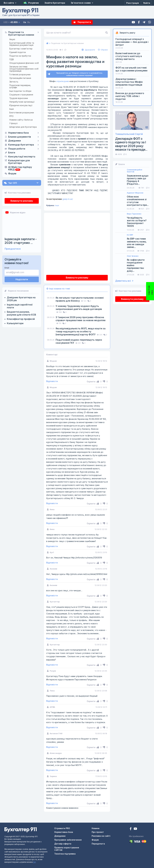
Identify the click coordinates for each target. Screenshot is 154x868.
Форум (12, 174)
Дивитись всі (124, 281)
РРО (11, 116)
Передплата (82, 22)
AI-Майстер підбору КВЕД (20, 168)
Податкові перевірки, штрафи (20, 86)
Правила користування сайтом (67, 849)
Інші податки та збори (20, 91)
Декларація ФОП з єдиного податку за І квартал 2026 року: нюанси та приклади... (131, 144)
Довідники (15, 141)
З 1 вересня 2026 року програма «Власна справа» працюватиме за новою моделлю (81, 319)
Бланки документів (20, 137)
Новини (96, 828)
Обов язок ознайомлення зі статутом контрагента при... (138, 201)
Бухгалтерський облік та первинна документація (22, 44)
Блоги (12, 153)
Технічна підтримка (65, 854)
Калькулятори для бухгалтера (19, 162)
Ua (25, 22)
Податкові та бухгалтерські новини (21, 34)
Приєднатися (13, 249)
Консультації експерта (22, 157)
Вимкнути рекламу (22, 201)
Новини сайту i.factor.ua (21, 120)
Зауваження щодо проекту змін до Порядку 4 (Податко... (138, 180)
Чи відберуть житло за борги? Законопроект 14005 (137, 222)
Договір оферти (63, 844)
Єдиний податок (18, 52)
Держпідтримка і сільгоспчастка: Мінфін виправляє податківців (129, 82)
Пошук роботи (17, 149)
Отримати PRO (62, 828)
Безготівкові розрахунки (22, 113)
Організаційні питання (20, 78)
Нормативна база (18, 133)
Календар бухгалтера (21, 145)
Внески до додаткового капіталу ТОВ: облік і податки (130, 96)
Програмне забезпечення (68, 840)
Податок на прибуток (20, 56)
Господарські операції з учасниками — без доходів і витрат (132, 42)
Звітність (14, 82)
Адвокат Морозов (135, 193)
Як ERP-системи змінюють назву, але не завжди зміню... (137, 243)
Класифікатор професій (21, 319)
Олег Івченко (133, 256)
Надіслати (22, 279)
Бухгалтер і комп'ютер (21, 49)
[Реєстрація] (133, 3)
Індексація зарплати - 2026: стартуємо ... (21, 241)
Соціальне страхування (21, 95)
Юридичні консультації (21, 105)
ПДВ (12, 59)
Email (7, 268)
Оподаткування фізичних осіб (24, 63)
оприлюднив (62, 81)
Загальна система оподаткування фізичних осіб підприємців (24, 69)
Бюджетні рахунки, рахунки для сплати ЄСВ (21, 313)
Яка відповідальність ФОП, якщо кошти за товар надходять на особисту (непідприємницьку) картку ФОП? (81, 331)
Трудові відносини (19, 98)
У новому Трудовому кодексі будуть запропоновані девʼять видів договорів (79, 308)
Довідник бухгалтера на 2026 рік (21, 299)
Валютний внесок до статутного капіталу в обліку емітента (129, 56)
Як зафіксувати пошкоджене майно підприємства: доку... (136, 265)
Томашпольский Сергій (129, 134)
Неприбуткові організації (22, 102)
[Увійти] (147, 3)
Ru (29, 22)
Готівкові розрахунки (20, 74)
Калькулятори (15, 323)
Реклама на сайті (101, 836)
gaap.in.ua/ (60, 199)
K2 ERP (130, 235)
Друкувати (88, 50)
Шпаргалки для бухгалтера (23, 127)
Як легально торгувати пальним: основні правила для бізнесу (80, 299)
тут (34, 862)
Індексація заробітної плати (20, 306)
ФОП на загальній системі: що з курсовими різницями (131, 69)
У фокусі (13, 123)
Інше (12, 109)
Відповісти (52, 381)
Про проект (98, 832)
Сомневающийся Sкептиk (134, 171)
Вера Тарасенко (134, 214)
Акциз (12, 39)
